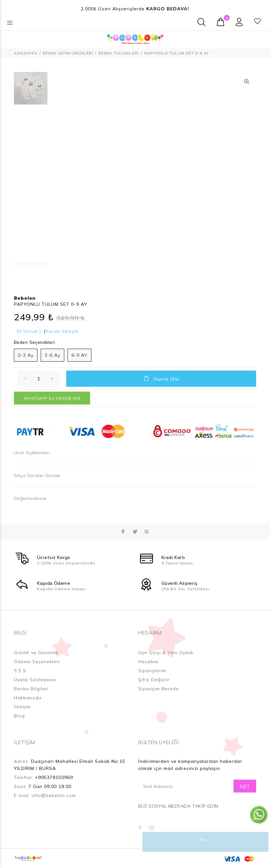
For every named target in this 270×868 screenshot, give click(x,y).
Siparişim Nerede (159, 689)
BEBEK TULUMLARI (119, 53)
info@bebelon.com (54, 795)
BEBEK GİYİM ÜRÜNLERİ (68, 53)
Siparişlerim (152, 671)
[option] (31, 91)
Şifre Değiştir (154, 680)
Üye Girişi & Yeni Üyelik (166, 653)
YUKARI (258, 842)
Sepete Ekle (161, 378)
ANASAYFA (26, 53)
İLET (245, 786)
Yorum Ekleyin (62, 331)
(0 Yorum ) (29, 331)
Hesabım (148, 662)
